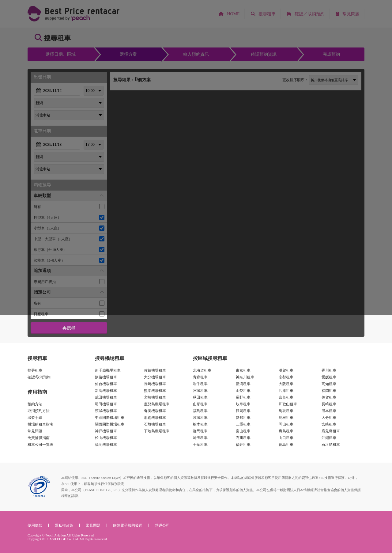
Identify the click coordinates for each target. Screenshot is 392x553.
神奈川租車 (245, 377)
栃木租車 (200, 424)
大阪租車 (286, 384)
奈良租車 (286, 397)
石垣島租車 (331, 445)
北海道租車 (202, 370)
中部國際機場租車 (110, 418)
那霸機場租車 (155, 418)
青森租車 (200, 377)
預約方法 (35, 404)
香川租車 (329, 370)
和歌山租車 (288, 404)
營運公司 (162, 525)
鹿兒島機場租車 (157, 404)
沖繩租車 (329, 438)
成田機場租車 (106, 397)
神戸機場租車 (106, 431)
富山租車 (243, 431)
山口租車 (286, 438)
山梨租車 (243, 391)
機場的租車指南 (40, 424)
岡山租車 (286, 424)
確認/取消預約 (39, 377)
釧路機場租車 (106, 377)
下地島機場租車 (157, 431)
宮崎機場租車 (155, 397)
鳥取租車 (286, 411)
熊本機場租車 (155, 391)
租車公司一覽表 (40, 445)
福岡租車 (329, 391)
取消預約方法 (39, 411)
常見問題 (35, 431)
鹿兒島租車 (331, 431)
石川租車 (243, 438)
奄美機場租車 (155, 411)
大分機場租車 (155, 377)
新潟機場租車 (106, 391)
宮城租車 (200, 391)
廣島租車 (286, 431)
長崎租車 (329, 404)
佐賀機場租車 (155, 370)
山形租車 (200, 404)
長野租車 (243, 397)
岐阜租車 (243, 404)
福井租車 (243, 445)
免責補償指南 (39, 438)
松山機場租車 (106, 438)
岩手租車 (200, 384)
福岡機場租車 (106, 445)
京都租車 (286, 377)
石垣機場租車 (155, 424)
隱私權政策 (64, 525)
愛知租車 (243, 418)
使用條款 (35, 525)
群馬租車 (200, 431)
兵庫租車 (286, 391)
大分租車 (329, 418)
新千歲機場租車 (108, 370)
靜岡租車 (243, 411)
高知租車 (329, 384)
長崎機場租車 (155, 384)
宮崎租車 (329, 424)
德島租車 (286, 445)
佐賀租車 (329, 397)
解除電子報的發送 (128, 525)
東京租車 (243, 370)
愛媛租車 (329, 377)
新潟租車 (243, 384)
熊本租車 (329, 411)
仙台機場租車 (106, 384)
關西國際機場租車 (110, 424)
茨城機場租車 (106, 411)
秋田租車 (200, 397)
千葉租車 (200, 445)
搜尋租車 (35, 370)
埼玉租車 (200, 438)
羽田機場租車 (106, 404)
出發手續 (35, 418)
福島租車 (200, 411)
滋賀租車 (286, 370)
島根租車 (286, 418)
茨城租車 (200, 418)
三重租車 (243, 424)
